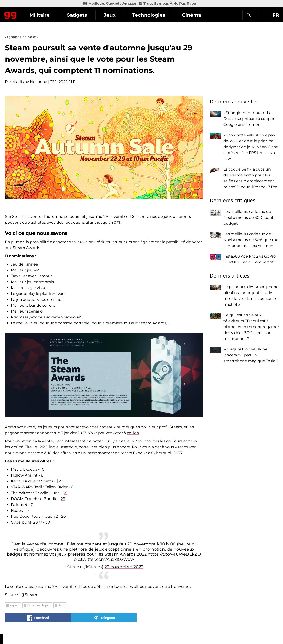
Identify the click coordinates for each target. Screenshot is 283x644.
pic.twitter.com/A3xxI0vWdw (104, 559)
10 (42, 469)
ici (188, 586)
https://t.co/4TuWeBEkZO (174, 554)
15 (28, 511)
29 (63, 499)
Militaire (82, 15)
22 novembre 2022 (124, 567)
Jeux (152, 15)
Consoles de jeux (39, 605)
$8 (65, 493)
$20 (60, 481)
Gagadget (32, 13)
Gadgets (119, 15)
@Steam (29, 595)
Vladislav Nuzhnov (30, 82)
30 (48, 522)
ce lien (133, 433)
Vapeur (15, 605)
